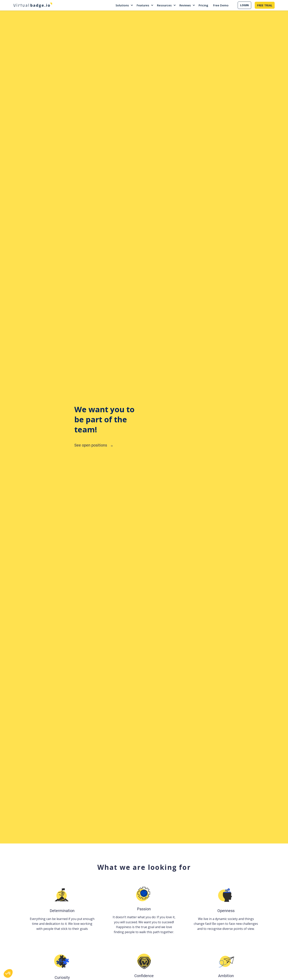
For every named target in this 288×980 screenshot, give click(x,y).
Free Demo (221, 5)
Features (143, 5)
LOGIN (244, 5)
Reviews (185, 5)
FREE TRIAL (265, 5)
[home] (33, 5)
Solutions (122, 5)
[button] (125, 5)
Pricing (203, 5)
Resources (164, 5)
